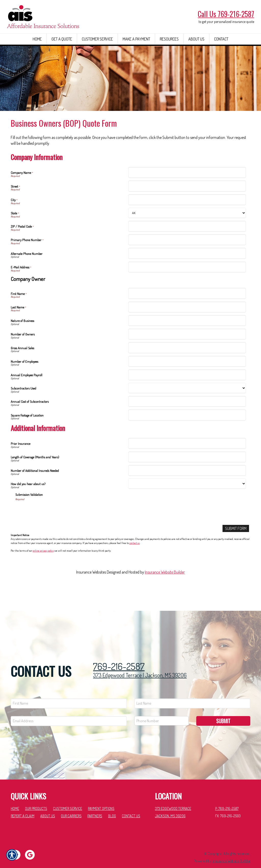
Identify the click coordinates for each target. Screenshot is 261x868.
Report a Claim (23, 806)
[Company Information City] (187, 218)
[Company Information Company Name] (187, 191)
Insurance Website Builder (165, 591)
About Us (48, 806)
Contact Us (131, 806)
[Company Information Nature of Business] (187, 339)
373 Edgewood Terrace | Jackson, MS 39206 (140, 665)
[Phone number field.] (161, 711)
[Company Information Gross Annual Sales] (187, 366)
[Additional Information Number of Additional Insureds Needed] (187, 489)
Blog (112, 806)
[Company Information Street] (187, 205)
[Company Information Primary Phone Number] (187, 258)
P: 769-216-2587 (227, 799)
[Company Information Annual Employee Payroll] (187, 393)
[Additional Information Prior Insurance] (187, 462)
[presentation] (54, 529)
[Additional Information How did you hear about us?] (187, 502)
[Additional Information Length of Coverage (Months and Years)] (187, 475)
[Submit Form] (236, 547)
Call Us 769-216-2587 (226, 14)
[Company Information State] (187, 231)
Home (15, 799)
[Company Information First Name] (187, 312)
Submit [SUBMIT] (223, 711)
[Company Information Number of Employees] (187, 380)
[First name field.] (69, 694)
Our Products (36, 799)
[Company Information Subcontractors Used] (187, 406)
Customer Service (68, 799)
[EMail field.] (69, 711)
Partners (95, 806)
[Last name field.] (192, 694)
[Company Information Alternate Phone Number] (187, 272)
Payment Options (101, 799)
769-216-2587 (119, 657)
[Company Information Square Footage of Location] (187, 433)
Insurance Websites (91, 591)
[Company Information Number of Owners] (187, 352)
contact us (134, 561)
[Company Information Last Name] (187, 325)
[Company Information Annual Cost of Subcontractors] (187, 420)
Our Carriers (71, 806)
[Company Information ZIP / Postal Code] (187, 245)
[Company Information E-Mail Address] (187, 285)
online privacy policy (43, 569)
